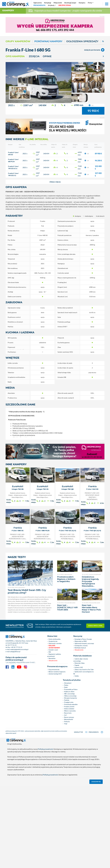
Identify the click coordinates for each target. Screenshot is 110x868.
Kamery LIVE (79, 667)
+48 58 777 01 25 (16, 647)
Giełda (77, 676)
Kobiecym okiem (69, 692)
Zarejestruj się (53, 641)
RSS (50, 652)
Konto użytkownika (55, 639)
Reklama (52, 646)
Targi (66, 724)
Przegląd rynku (69, 702)
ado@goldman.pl (15, 652)
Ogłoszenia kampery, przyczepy (84, 643)
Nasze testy (68, 713)
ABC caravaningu (69, 694)
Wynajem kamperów (71, 698)
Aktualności (68, 683)
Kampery (8, 10)
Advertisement (54, 648)
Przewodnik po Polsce (71, 689)
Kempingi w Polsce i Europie (83, 639)
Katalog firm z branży (81, 646)
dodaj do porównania (94, 50)
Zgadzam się (96, 782)
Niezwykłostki (69, 719)
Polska (66, 685)
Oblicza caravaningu (70, 696)
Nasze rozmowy (69, 717)
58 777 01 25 (12, 645)
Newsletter (52, 658)
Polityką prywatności (50, 775)
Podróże (67, 700)
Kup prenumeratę (54, 670)
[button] (55, 182)
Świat (66, 687)
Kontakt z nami (53, 650)
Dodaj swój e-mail (95, 626)
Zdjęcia (34, 56)
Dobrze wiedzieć (69, 709)
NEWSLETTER (15, 625)
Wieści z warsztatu (70, 711)
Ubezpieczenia (53, 661)
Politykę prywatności (45, 749)
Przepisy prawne (69, 707)
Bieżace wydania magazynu (57, 672)
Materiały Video (80, 663)
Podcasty (67, 722)
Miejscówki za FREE (81, 641)
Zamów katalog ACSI (55, 674)
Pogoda (77, 665)
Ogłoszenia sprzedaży (82, 41)
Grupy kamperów (18, 41)
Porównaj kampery (48, 41)
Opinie (47, 56)
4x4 (65, 715)
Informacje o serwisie (55, 643)
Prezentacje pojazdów (71, 704)
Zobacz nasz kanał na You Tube (84, 670)
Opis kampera (15, 56)
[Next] (103, 41)
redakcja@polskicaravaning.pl (19, 649)
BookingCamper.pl (80, 648)
